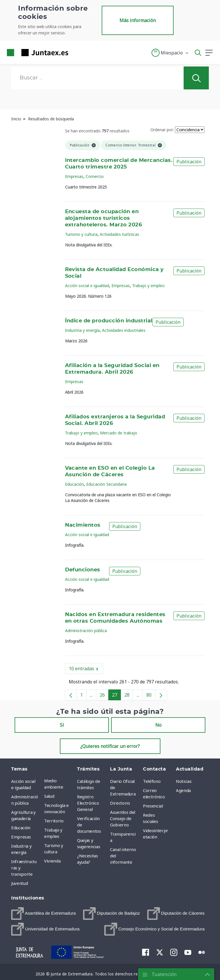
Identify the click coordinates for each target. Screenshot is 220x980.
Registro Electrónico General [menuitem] (88, 803)
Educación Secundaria (106, 484)
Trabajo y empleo (148, 286)
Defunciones (83, 570)
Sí (62, 725)
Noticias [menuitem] (184, 781)
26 (104, 696)
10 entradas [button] (86, 670)
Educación (74, 484)
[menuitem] (43, 914)
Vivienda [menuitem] (52, 861)
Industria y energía (82, 330)
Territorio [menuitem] (54, 821)
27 (116, 696)
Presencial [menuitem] (153, 806)
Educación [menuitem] (21, 828)
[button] (170, 53)
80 (151, 696)
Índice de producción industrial (109, 321)
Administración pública (86, 631)
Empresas (74, 176)
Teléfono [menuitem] (152, 781)
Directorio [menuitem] (120, 803)
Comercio (95, 176)
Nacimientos (83, 525)
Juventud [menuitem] (19, 883)
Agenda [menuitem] (183, 790)
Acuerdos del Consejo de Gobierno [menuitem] (123, 818)
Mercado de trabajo (119, 433)
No (158, 725)
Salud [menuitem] (49, 796)
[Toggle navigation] (76, 52)
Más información (138, 20)
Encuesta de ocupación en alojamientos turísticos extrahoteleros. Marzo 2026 (104, 218)
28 (129, 696)
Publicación (189, 162)
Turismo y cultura (81, 234)
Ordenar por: (162, 130)
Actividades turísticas (119, 234)
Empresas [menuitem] (21, 837)
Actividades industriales (124, 330)
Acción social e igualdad (87, 286)
